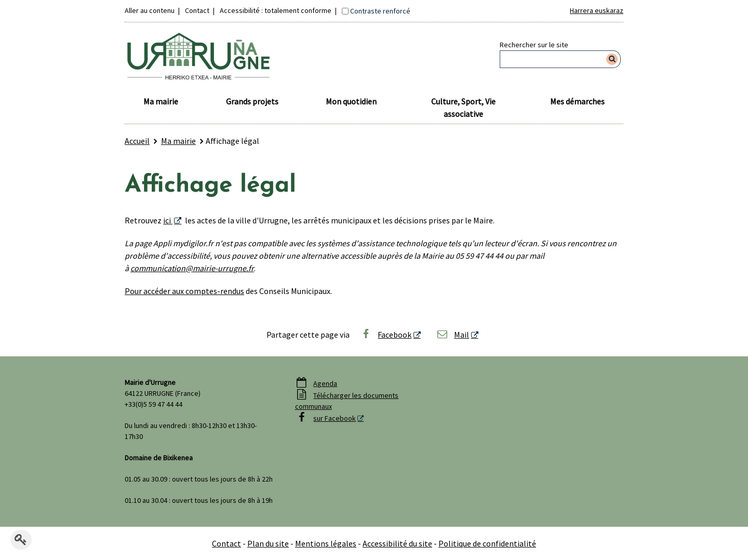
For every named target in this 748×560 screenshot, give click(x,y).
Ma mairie (161, 101)
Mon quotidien (351, 101)
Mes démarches (577, 101)
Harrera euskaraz (597, 10)
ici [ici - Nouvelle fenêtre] (168, 220)
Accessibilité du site (397, 543)
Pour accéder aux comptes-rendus (184, 291)
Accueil (137, 141)
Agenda (325, 383)
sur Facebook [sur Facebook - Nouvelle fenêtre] (335, 418)
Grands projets (252, 101)
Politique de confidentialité (487, 543)
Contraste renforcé (380, 11)
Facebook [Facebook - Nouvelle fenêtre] (386, 335)
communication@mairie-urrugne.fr (192, 268)
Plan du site (268, 543)
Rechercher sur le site (534, 45)
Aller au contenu (150, 10)
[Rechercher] (612, 59)
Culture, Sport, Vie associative (463, 108)
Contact (197, 10)
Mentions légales (326, 543)
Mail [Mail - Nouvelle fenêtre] (453, 335)
